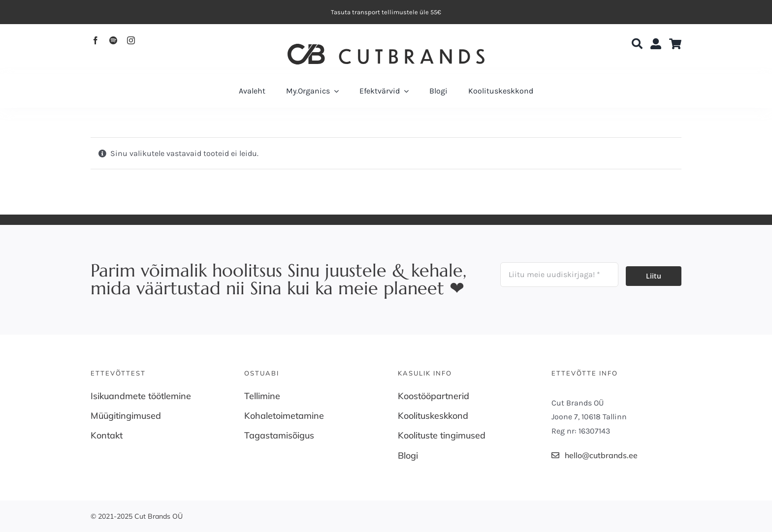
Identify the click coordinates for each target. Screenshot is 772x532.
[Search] (637, 44)
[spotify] (113, 40)
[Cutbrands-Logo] (386, 47)
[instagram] (131, 40)
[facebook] (96, 40)
